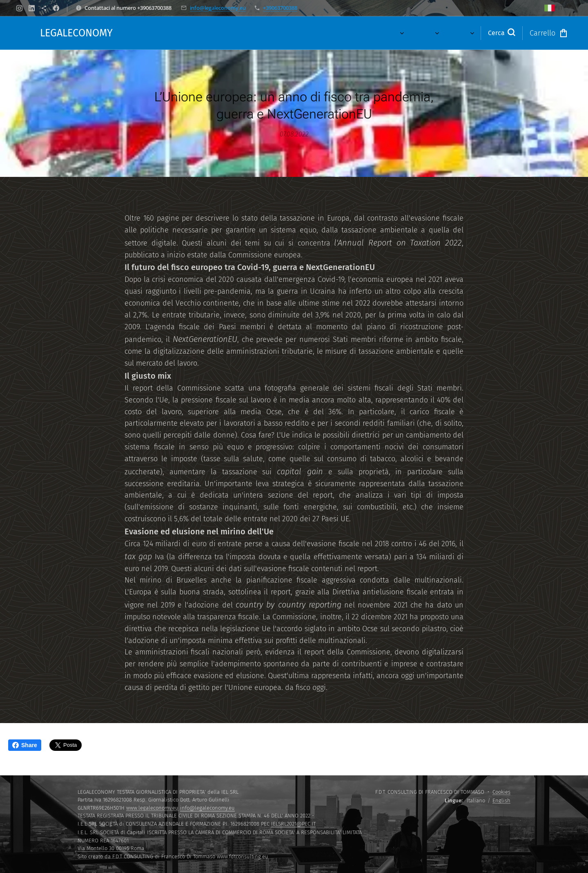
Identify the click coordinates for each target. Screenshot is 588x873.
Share (25, 745)
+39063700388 (280, 8)
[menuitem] (241, 33)
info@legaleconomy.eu (218, 8)
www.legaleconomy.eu (152, 808)
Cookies (501, 792)
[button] (501, 33)
